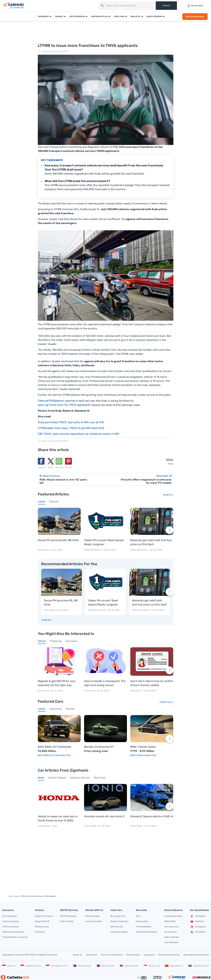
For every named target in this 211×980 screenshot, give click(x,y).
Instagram (198, 927)
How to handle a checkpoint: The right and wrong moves (105, 683)
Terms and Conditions (112, 955)
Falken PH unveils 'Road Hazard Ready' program (104, 542)
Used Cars (119, 17)
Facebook (197, 916)
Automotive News (173, 916)
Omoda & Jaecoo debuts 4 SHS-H (152, 816)
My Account (195, 6)
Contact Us (91, 955)
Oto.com (9, 966)
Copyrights (149, 955)
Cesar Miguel (44, 826)
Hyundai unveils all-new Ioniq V (104, 816)
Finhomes (40, 932)
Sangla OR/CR (42, 921)
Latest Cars (165, 702)
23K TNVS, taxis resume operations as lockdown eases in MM (78, 434)
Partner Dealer (93, 916)
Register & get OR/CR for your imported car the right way (57, 683)
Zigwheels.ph (82, 966)
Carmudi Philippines (51, 401)
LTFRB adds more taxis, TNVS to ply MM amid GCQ (71, 428)
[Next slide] (169, 530)
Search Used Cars (120, 921)
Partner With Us (99, 17)
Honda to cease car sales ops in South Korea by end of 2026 (58, 818)
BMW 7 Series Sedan (143, 747)
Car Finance (170, 932)
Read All (167, 495)
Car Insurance (9, 916)
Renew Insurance (195, 17)
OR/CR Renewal (68, 916)
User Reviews (171, 942)
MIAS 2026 (170, 921)
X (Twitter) (198, 932)
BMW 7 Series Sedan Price (143, 755)
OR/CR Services (77, 17)
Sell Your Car (117, 927)
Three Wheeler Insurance (15, 937)
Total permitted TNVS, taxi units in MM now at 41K (71, 422)
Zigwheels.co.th (199, 966)
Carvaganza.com (57, 966)
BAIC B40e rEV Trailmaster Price (54, 755)
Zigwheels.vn (174, 966)
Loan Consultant (94, 921)
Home (10, 896)
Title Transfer (67, 921)
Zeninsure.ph (106, 966)
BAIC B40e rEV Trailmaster (55, 747)
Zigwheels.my (129, 966)
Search (166, 6)
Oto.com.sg (152, 966)
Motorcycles (142, 921)
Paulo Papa (43, 550)
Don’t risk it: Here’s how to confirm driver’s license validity (152, 683)
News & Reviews (154, 17)
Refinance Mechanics (169, 955)
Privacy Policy (133, 955)
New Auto (136, 17)
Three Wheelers (144, 927)
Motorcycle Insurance (13, 932)
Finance (59, 17)
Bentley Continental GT (99, 747)
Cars (138, 916)
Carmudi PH (44, 691)
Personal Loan (42, 927)
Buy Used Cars (118, 916)
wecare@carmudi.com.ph (196, 955)
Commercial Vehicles (147, 932)
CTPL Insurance (10, 927)
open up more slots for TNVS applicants (64, 405)
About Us (78, 955)
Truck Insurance (11, 921)
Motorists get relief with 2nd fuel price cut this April (151, 542)
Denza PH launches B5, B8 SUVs (58, 540)
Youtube (197, 922)
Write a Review (172, 937)
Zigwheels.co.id (31, 966)
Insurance (43, 17)
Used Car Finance (44, 916)
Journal (16, 896)
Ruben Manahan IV (50, 51)
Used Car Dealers (119, 932)
